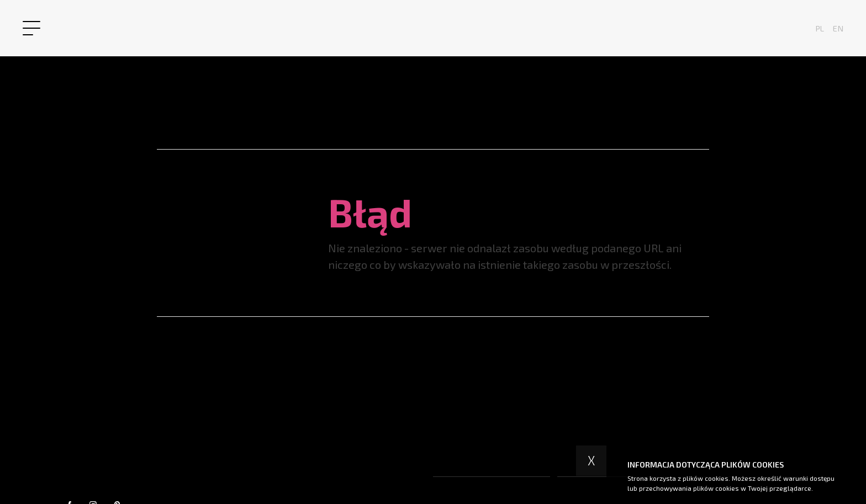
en (838, 28)
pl (820, 28)
